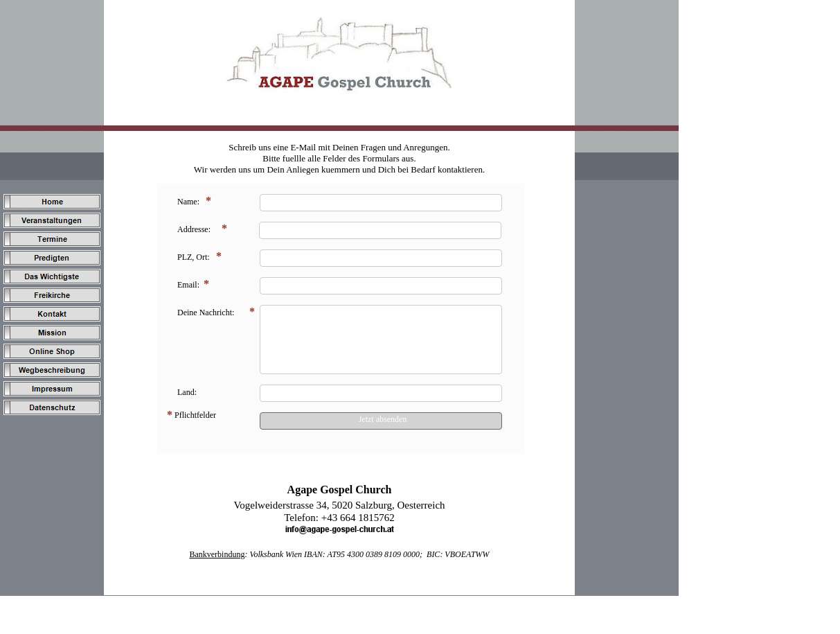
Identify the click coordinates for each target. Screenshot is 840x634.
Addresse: (194, 229)
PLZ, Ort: (194, 257)
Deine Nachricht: (206, 312)
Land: (187, 392)
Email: (188, 285)
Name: (188, 202)
